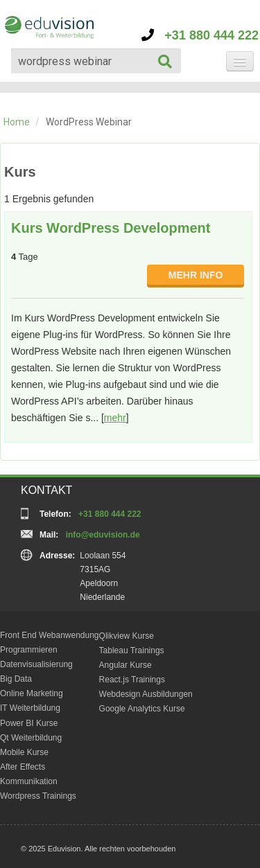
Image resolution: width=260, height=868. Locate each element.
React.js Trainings (132, 680)
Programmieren (29, 650)
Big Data (16, 679)
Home (17, 122)
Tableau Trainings (132, 650)
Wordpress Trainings (38, 796)
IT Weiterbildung (30, 708)
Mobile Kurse (24, 752)
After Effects (23, 767)
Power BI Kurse (29, 723)
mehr (115, 418)
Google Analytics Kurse (142, 709)
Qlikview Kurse (127, 636)
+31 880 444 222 (200, 35)
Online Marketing (32, 693)
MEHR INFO (196, 275)
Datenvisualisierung (36, 664)
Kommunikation (29, 781)
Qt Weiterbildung (31, 738)
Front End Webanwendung (50, 635)
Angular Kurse (125, 665)
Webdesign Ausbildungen (146, 694)
